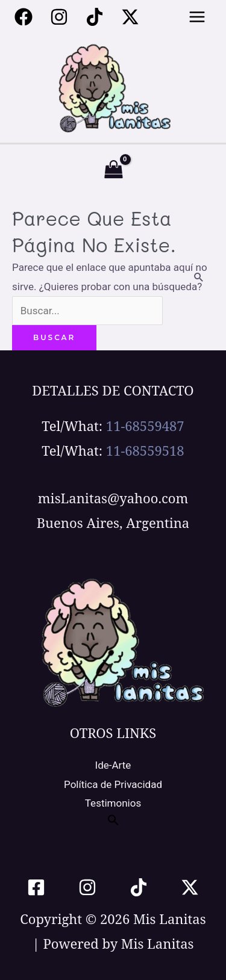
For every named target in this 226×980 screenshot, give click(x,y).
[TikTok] (139, 887)
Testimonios (113, 803)
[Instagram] (59, 17)
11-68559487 (145, 426)
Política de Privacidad (113, 784)
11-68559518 (145, 450)
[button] (113, 822)
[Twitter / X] (130, 17)
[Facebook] (24, 17)
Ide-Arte (113, 765)
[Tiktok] (95, 17)
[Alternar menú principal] (198, 17)
